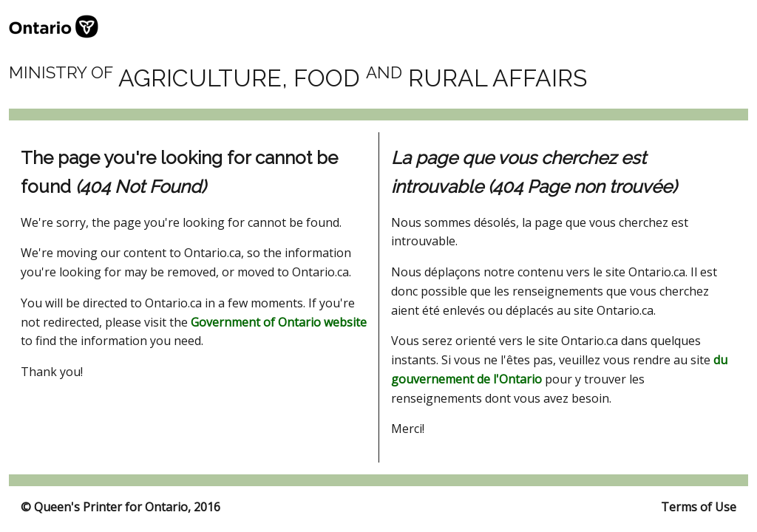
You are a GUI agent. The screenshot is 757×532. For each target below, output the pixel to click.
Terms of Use (699, 507)
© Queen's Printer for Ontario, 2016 (120, 507)
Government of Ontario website (279, 322)
